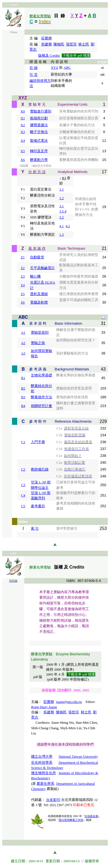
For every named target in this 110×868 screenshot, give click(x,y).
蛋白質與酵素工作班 (71, 820)
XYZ (54, 67)
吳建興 (47, 44)
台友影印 (53, 800)
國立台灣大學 (42, 756)
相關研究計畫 (41, 406)
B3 (23, 397)
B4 (23, 406)
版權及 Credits (49, 55)
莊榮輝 (47, 38)
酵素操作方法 (41, 397)
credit (13, 553)
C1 (23, 442)
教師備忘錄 (40, 469)
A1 (23, 332)
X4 (23, 141)
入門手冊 (38, 442)
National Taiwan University (78, 756)
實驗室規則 (40, 332)
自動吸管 (37, 257)
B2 (23, 388)
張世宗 (71, 44)
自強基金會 (91, 816)
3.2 (61, 217)
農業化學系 (45, 784)
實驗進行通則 (41, 111)
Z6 (23, 302)
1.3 (61, 234)
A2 (23, 343)
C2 (23, 469)
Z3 (23, 276)
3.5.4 (63, 211)
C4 (23, 495)
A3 (23, 353)
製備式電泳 (39, 141)
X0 (23, 111)
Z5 (23, 294)
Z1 (23, 257)
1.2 (61, 198)
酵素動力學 (39, 160)
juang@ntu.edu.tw (69, 702)
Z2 (23, 268)
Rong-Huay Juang (44, 707)
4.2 (68, 226)
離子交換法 (39, 132)
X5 (23, 151)
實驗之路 (38, 343)
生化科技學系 (42, 762)
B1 (23, 378)
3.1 (61, 206)
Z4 (23, 285)
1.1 (61, 189)
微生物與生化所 (44, 773)
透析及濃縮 (39, 294)
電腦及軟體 (39, 302)
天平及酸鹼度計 (42, 268)
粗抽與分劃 (39, 118)
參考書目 (38, 506)
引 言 (33, 75)
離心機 (35, 276)
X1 (23, 118)
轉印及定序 (39, 151)
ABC (67, 67)
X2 (23, 125)
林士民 (84, 44)
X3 (23, 132)
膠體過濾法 (39, 125)
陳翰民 (59, 44)
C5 (23, 506)
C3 (23, 485)
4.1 (61, 226)
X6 (23, 160)
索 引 (35, 528)
